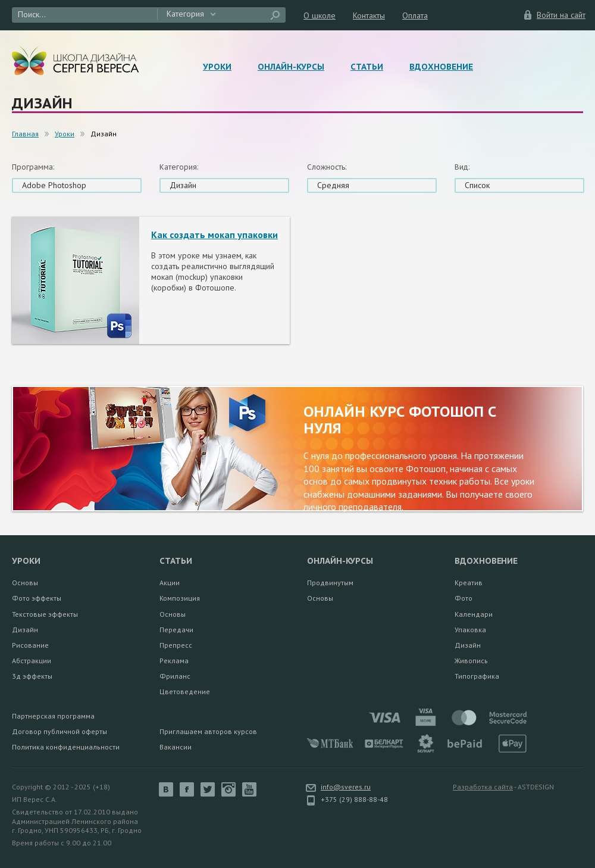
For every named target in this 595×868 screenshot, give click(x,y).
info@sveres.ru (346, 787)
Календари (474, 614)
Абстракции (32, 661)
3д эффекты (32, 676)
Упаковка (470, 630)
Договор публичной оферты (59, 731)
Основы (25, 583)
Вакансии (176, 747)
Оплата (415, 15)
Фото (464, 598)
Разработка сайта (483, 787)
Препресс (176, 645)
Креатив (469, 583)
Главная (25, 134)
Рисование (30, 645)
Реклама (174, 661)
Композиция (180, 598)
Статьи (367, 67)
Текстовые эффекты (45, 614)
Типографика (477, 676)
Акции (170, 583)
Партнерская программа (53, 716)
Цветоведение (185, 691)
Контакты (369, 15)
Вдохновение (441, 67)
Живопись (471, 661)
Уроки (217, 67)
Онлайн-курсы (291, 67)
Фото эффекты (37, 598)
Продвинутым (330, 583)
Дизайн (25, 630)
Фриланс (175, 676)
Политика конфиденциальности (66, 747)
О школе (320, 15)
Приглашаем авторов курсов (208, 731)
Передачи (176, 630)
